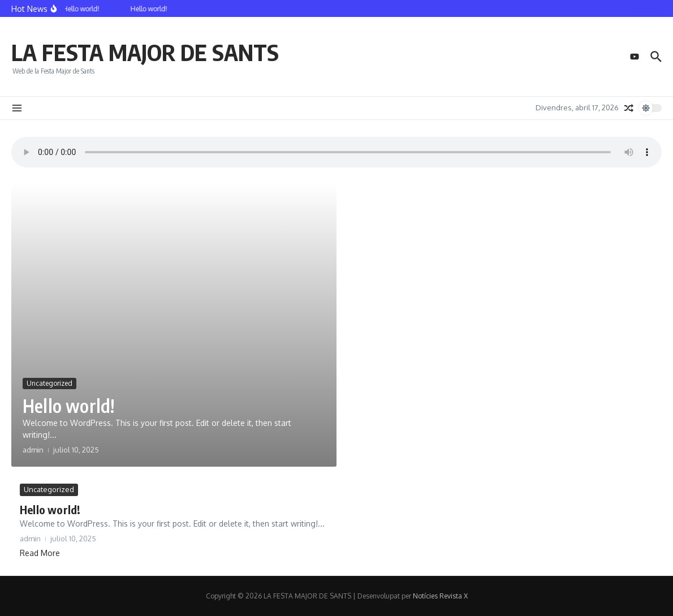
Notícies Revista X (440, 596)
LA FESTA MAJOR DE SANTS (145, 52)
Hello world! (68, 406)
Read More (40, 553)
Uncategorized (49, 383)
